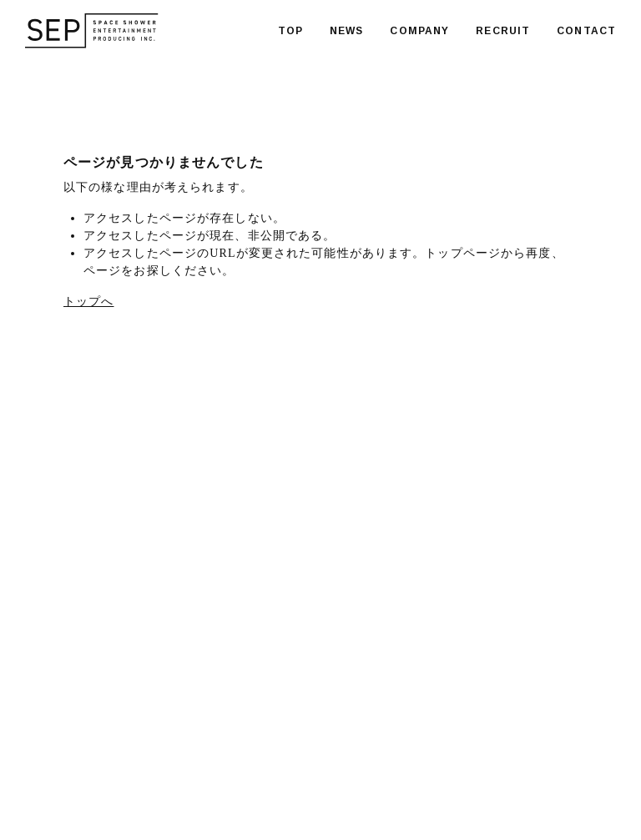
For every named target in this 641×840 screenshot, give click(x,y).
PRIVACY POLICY (239, 793)
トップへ (88, 302)
